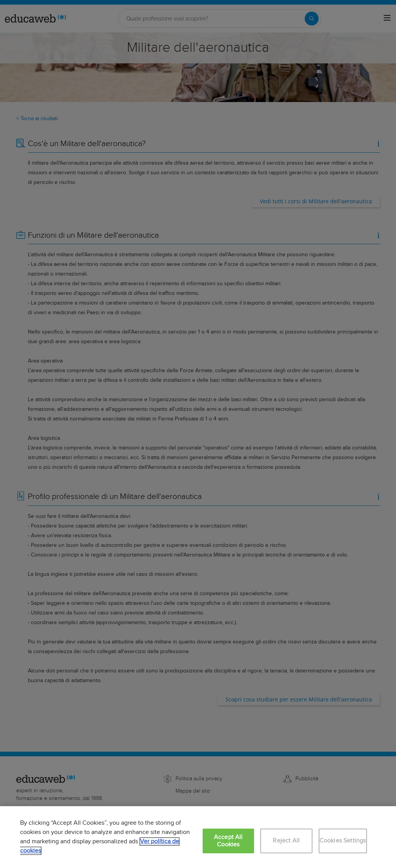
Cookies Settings (343, 841)
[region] (198, 837)
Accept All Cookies (228, 841)
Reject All (286, 841)
